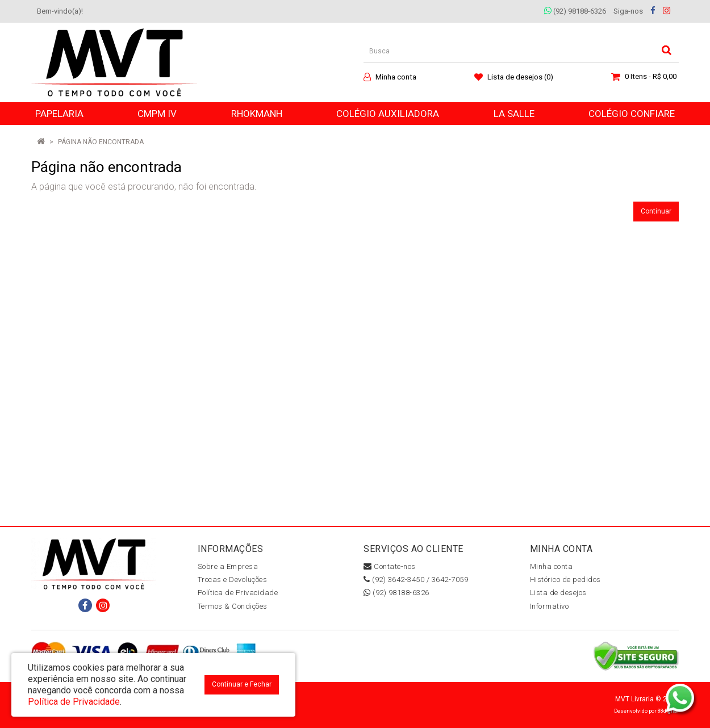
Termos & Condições (233, 606)
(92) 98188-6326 (575, 11)
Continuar (656, 211)
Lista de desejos (558, 593)
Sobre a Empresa (228, 566)
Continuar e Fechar (242, 684)
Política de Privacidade (238, 593)
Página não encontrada (101, 142)
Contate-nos (390, 566)
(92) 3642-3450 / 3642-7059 (416, 580)
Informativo (550, 606)
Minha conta (552, 566)
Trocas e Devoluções (233, 580)
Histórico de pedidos (565, 580)
